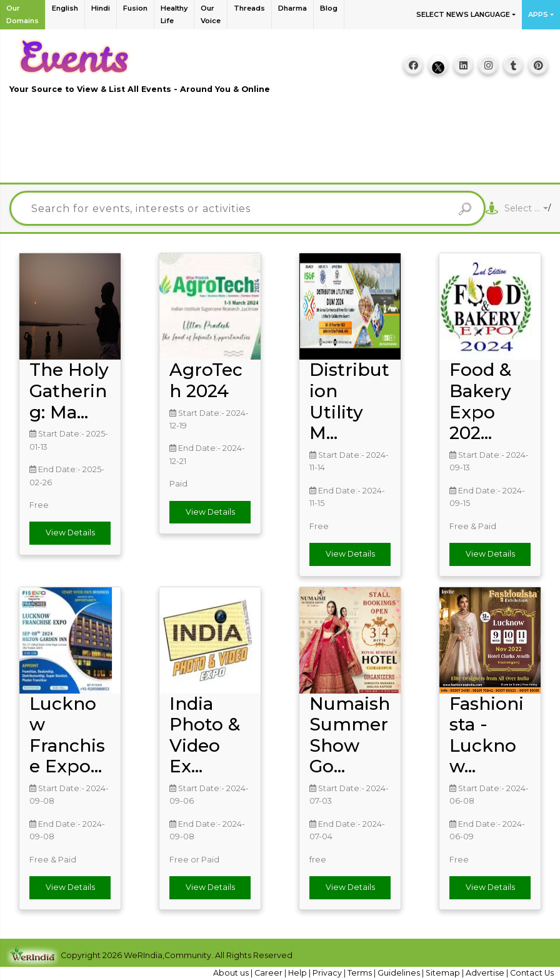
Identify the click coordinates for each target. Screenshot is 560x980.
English (65, 8)
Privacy (328, 973)
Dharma (292, 8)
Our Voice (211, 14)
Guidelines (400, 973)
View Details (70, 533)
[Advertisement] (280, 146)
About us (232, 973)
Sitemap (444, 973)
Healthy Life (174, 14)
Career (269, 973)
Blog (329, 8)
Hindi (101, 8)
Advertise (486, 973)
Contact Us (532, 973)
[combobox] (526, 209)
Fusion (135, 8)
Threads (249, 8)
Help (298, 973)
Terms (361, 973)
